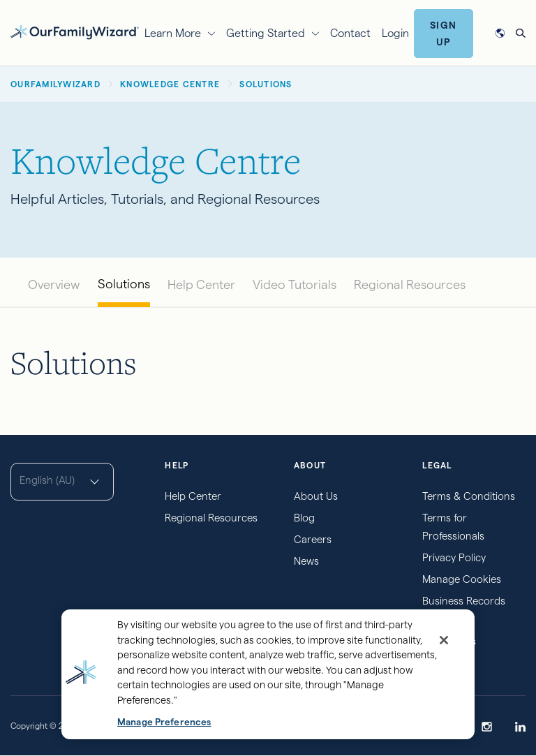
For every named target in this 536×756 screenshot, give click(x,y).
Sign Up (444, 34)
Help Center (201, 284)
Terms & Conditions (469, 496)
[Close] (444, 640)
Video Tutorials (295, 284)
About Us (316, 496)
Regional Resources (410, 284)
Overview (54, 284)
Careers (313, 539)
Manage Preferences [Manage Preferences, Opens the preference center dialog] (164, 722)
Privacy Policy (454, 557)
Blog (304, 518)
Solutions (124, 284)
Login (395, 33)
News (306, 561)
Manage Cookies (462, 579)
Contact (350, 33)
